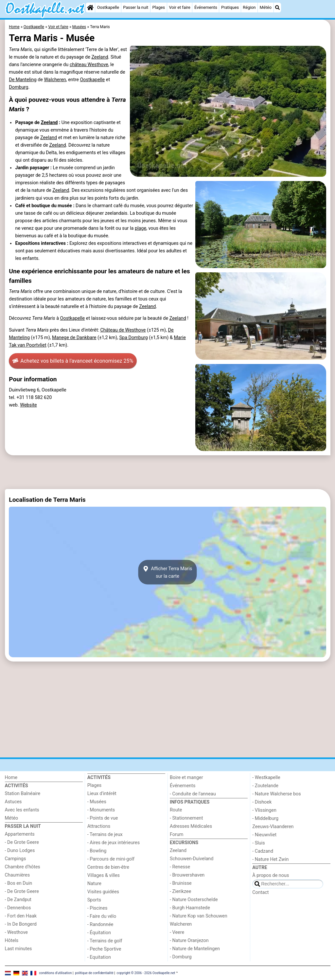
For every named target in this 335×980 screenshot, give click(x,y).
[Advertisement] (168, 472)
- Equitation (99, 957)
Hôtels (12, 941)
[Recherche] (277, 8)
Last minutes (18, 949)
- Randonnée (100, 925)
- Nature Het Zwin (270, 859)
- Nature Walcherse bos (276, 794)
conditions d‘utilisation (55, 973)
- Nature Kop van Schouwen (199, 916)
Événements (206, 7)
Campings (16, 859)
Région (249, 7)
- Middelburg (265, 818)
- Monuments (101, 810)
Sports (94, 900)
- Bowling (97, 851)
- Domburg (181, 957)
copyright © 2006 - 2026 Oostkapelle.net (146, 973)
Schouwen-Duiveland (192, 859)
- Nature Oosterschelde (194, 900)
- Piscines (97, 908)
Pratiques (230, 7)
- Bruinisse (181, 883)
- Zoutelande (265, 786)
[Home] (90, 8)
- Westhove (16, 932)
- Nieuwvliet (264, 835)
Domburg (18, 87)
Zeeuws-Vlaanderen (273, 827)
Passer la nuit (136, 7)
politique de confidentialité (94, 973)
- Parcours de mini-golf (111, 859)
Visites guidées (103, 892)
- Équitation (99, 933)
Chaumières (18, 875)
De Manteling (23, 80)
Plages (159, 7)
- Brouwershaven (187, 875)
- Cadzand (263, 851)
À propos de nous (271, 875)
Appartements (20, 834)
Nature (94, 884)
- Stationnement (186, 818)
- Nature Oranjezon (189, 941)
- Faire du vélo (102, 916)
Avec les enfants (22, 810)
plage (141, 228)
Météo (266, 7)
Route (176, 810)
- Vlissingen (264, 810)
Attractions (99, 826)
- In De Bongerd (21, 924)
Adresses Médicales (191, 826)
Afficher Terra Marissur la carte (167, 572)
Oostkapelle (108, 7)
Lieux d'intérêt (102, 794)
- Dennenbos (18, 908)
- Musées (97, 802)
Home (11, 778)
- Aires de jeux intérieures (114, 843)
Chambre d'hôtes (23, 867)
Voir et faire (179, 7)
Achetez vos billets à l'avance (73, 361)
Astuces (13, 802)
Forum (176, 835)
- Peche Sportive (104, 949)
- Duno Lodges (20, 851)
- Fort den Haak (21, 916)
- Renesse (180, 867)
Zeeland (100, 57)
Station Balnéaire (23, 794)
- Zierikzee (180, 891)
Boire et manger (186, 778)
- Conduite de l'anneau (193, 794)
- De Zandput (18, 900)
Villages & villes (104, 875)
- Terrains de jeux (105, 835)
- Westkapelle (266, 778)
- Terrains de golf (105, 941)
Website (28, 405)
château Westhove (89, 65)
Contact (260, 892)
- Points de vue (103, 818)
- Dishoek (262, 802)
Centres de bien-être (108, 867)
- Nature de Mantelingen (195, 949)
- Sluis (258, 843)
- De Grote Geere (22, 842)
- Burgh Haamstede (190, 908)
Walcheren (55, 80)
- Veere (177, 932)
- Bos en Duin (19, 883)
